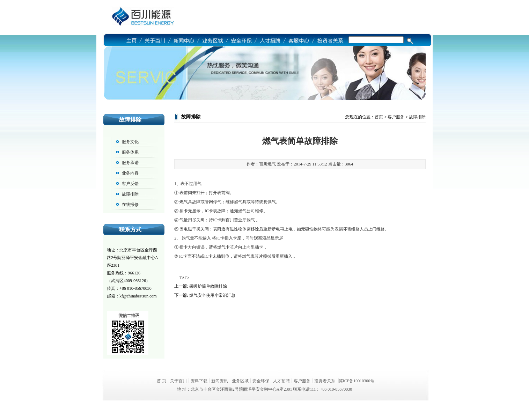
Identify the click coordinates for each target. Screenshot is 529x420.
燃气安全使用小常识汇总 (212, 295)
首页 (379, 117)
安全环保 (261, 381)
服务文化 (130, 142)
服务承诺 (130, 163)
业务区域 (240, 381)
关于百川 (178, 381)
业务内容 (130, 173)
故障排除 (130, 194)
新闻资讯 (220, 381)
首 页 (161, 381)
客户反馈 (130, 184)
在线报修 (130, 205)
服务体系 (130, 152)
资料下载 (199, 381)
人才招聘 (281, 381)
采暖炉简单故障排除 (208, 286)
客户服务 (396, 117)
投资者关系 (325, 381)
